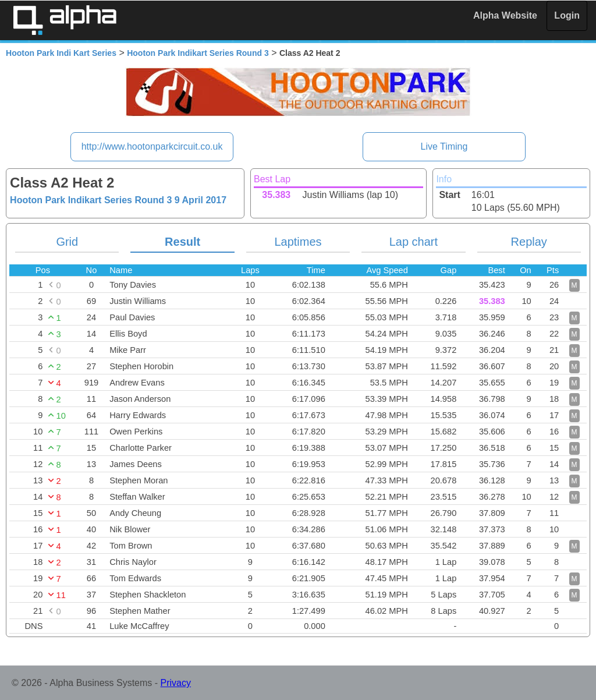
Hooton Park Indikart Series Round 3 (198, 53)
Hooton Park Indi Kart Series (61, 53)
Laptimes (298, 242)
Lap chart (414, 242)
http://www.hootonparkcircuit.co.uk (152, 146)
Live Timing (444, 146)
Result (182, 242)
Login (567, 15)
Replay (529, 242)
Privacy (176, 683)
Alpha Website (505, 15)
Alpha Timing (65, 20)
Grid (67, 242)
